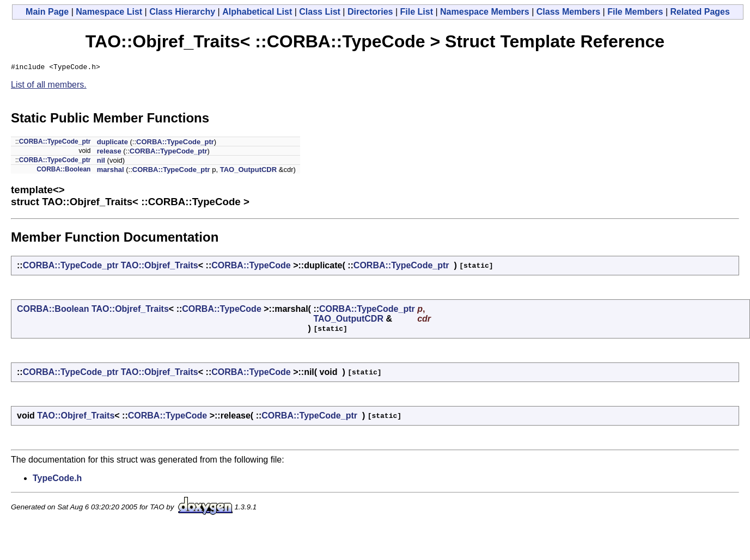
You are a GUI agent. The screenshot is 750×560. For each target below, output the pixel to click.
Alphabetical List (257, 12)
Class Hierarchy (182, 12)
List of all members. (49, 86)
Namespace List (109, 12)
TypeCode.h (57, 480)
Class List (320, 12)
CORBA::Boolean (63, 171)
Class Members (568, 12)
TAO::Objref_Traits (160, 267)
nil (101, 162)
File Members (635, 12)
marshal (111, 171)
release (109, 153)
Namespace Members (485, 12)
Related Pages (700, 12)
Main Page (47, 12)
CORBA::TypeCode (251, 267)
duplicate (112, 143)
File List (417, 12)
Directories (370, 12)
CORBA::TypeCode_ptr (55, 143)
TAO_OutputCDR (248, 171)
